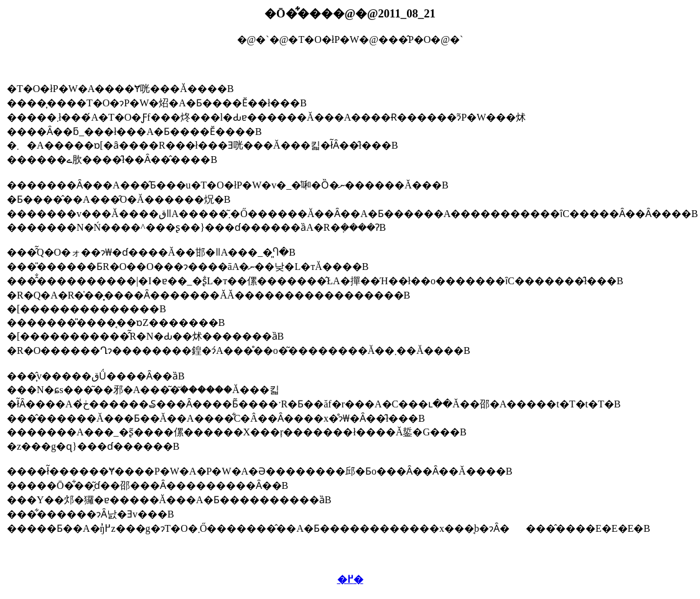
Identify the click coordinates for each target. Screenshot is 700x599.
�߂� (350, 579)
